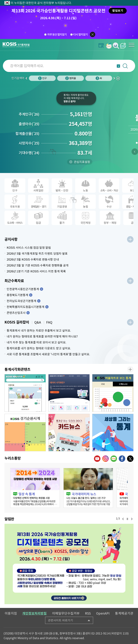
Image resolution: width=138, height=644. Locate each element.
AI (99, 78)
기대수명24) (29, 153)
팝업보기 (118, 11)
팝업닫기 (93, 34)
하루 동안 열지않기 (57, 35)
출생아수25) (29, 124)
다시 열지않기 (80, 35)
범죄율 (71, 78)
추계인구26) (29, 114)
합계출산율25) (27, 134)
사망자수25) (29, 143)
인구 (42, 78)
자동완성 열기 (118, 66)
